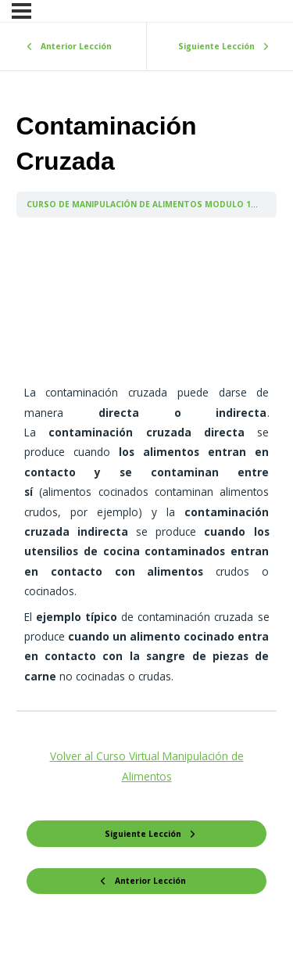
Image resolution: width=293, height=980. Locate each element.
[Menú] (21, 11)
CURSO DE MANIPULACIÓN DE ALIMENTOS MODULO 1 (140, 204)
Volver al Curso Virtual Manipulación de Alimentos (147, 766)
